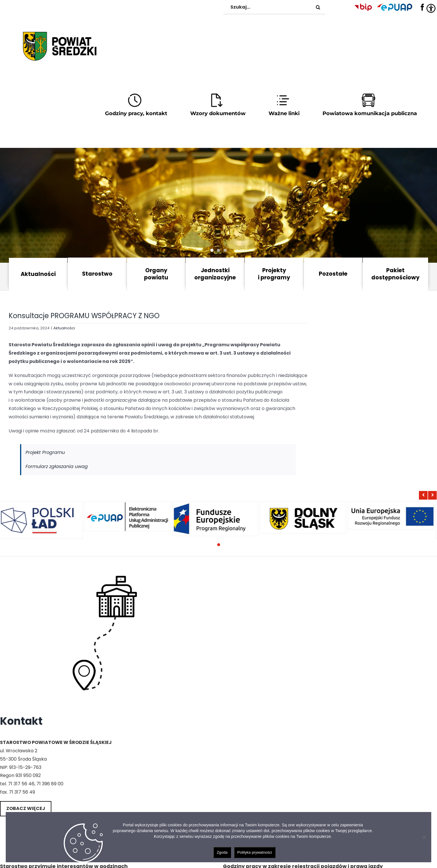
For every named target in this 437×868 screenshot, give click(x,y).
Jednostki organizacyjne (215, 274)
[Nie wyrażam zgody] (424, 837)
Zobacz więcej (26, 808)
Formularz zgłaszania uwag (57, 466)
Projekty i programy (274, 274)
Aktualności (38, 274)
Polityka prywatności (255, 852)
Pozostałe (333, 274)
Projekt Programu (45, 452)
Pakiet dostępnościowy (395, 274)
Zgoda (222, 852)
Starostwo (97, 274)
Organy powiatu (156, 274)
